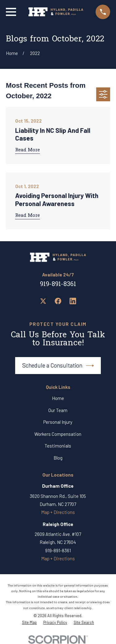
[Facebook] (58, 301)
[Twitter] (43, 301)
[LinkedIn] (73, 301)
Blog (58, 458)
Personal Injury (58, 422)
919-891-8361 (58, 284)
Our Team (58, 410)
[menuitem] (29, 623)
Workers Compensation (58, 434)
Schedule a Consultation (58, 366)
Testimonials (58, 446)
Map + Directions (58, 512)
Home (58, 398)
